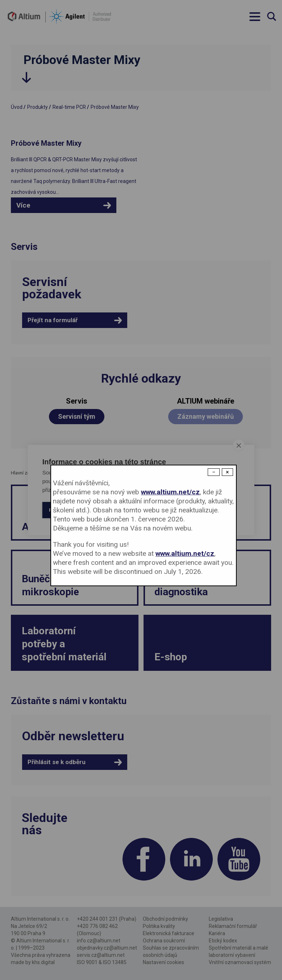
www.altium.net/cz (170, 492)
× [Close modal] (227, 472)
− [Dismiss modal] (214, 472)
